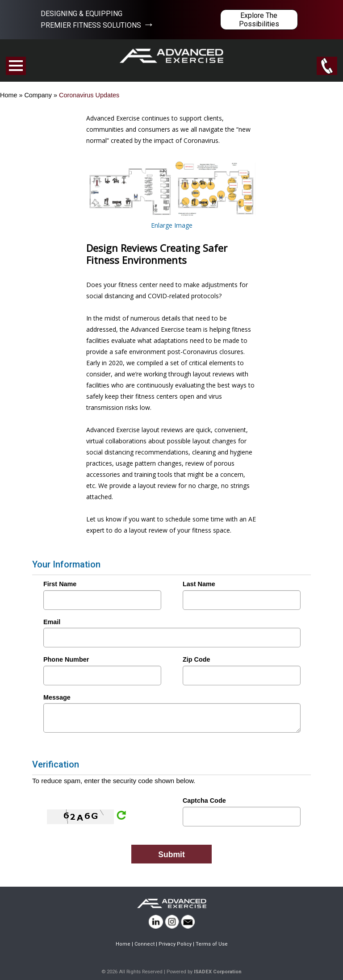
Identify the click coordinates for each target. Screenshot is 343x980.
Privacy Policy (175, 944)
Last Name (199, 584)
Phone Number (66, 659)
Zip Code (197, 659)
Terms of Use (212, 944)
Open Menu (16, 66)
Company (38, 95)
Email (52, 622)
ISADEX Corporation (218, 972)
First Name (60, 584)
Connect (144, 944)
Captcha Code (204, 801)
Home (8, 95)
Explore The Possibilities (259, 20)
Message (57, 697)
